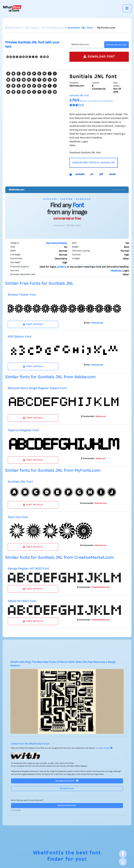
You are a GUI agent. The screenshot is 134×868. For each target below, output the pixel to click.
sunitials (80, 174)
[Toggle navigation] (127, 8)
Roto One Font (18, 517)
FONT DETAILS (33, 324)
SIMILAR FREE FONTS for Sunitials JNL (94, 163)
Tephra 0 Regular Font (23, 430)
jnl (92, 174)
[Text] (86, 45)
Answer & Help (105, 748)
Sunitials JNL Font (20, 482)
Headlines (116, 271)
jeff (101, 174)
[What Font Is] (12, 8)
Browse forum (67, 789)
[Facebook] (123, 854)
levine (112, 174)
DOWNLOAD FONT (99, 56)
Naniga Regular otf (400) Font (28, 569)
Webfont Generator (67, 806)
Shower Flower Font (22, 295)
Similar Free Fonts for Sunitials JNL (39, 284)
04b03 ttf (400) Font (22, 601)
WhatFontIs (13, 28)
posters (61, 267)
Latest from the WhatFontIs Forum (30, 744)
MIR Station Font (20, 337)
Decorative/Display (56, 243)
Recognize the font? (67, 781)
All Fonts (31, 28)
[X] (123, 862)
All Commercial (53, 28)
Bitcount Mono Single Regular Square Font (37, 388)
